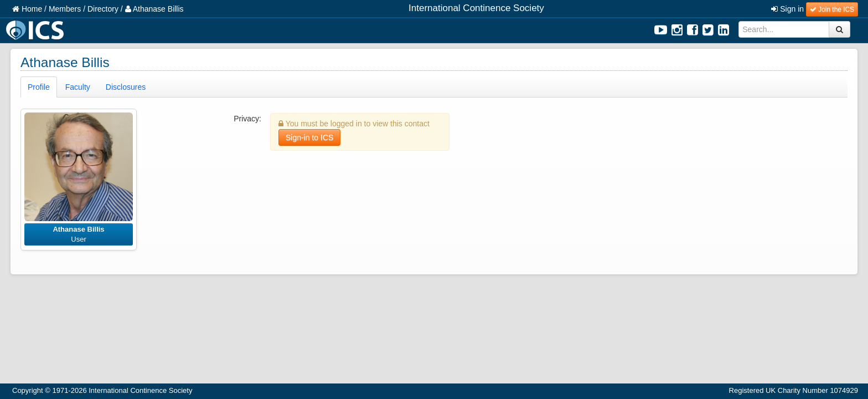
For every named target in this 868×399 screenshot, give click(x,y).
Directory (103, 9)
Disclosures (126, 87)
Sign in (787, 9)
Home (27, 9)
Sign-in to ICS (309, 137)
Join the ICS (832, 9)
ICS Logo (37, 30)
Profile (39, 87)
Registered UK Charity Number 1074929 (794, 390)
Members (65, 9)
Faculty (78, 87)
